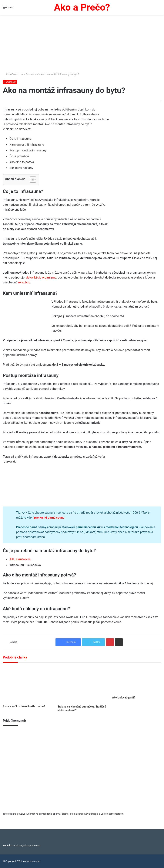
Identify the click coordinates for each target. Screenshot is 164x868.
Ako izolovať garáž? (124, 698)
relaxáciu (24, 282)
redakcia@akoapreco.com (27, 845)
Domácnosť (32, 74)
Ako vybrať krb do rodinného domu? (24, 706)
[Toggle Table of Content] (31, 180)
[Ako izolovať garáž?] (137, 680)
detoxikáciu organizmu (41, 277)
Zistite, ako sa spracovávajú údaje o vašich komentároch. (93, 814)
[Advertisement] (82, 44)
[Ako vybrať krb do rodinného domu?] (27, 685)
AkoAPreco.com (13, 74)
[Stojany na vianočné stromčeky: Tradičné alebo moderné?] (82, 685)
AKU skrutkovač (20, 559)
